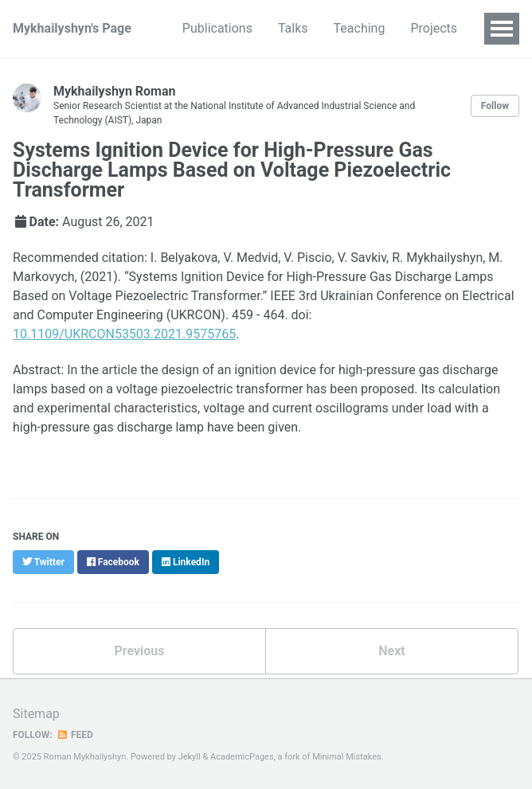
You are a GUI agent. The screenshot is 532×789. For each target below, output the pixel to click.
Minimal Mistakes (347, 757)
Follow (495, 106)
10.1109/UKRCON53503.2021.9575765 (124, 334)
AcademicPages (242, 757)
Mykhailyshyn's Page (72, 28)
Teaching (360, 28)
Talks (293, 28)
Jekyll (190, 757)
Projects (434, 28)
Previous (139, 651)
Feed (75, 735)
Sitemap (36, 714)
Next (391, 651)
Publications (217, 28)
